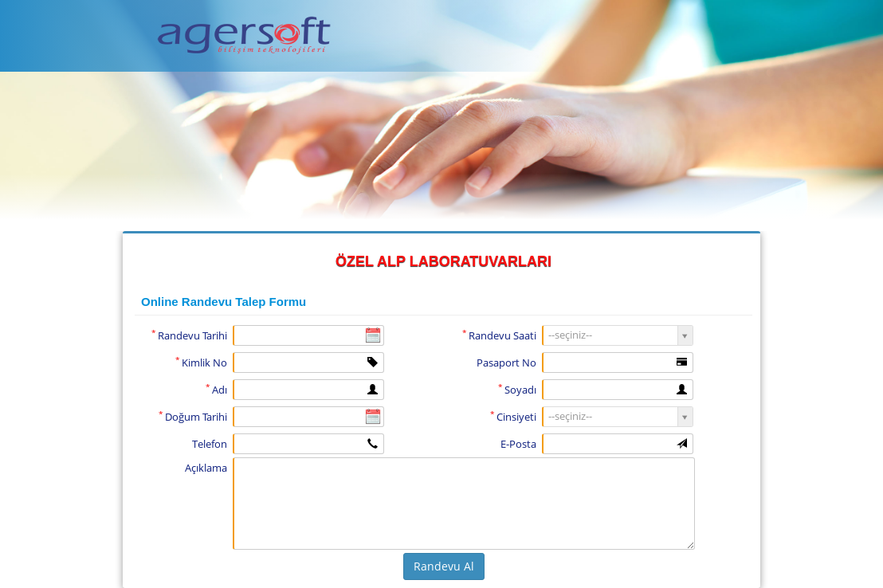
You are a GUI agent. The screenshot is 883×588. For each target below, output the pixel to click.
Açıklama (206, 468)
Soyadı (517, 389)
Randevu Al (444, 566)
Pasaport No (506, 363)
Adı (216, 389)
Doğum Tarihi (193, 416)
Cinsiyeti (513, 416)
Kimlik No (201, 362)
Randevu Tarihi (189, 335)
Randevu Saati (499, 335)
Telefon (210, 444)
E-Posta (518, 444)
